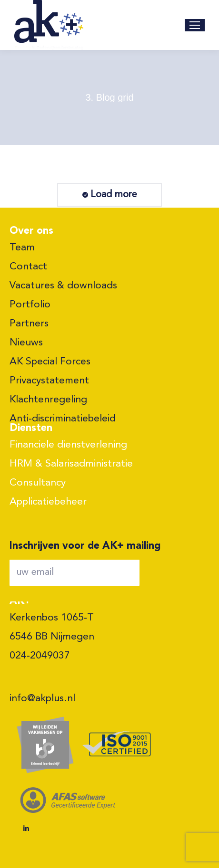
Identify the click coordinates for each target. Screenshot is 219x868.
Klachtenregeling (48, 400)
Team (22, 248)
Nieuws (26, 343)
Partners (29, 324)
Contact (28, 267)
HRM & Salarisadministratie (71, 464)
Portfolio (30, 305)
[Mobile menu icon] (195, 25)
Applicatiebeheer (48, 502)
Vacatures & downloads (63, 286)
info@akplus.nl (42, 699)
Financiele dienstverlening (68, 445)
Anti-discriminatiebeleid (63, 419)
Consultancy (38, 483)
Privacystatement (49, 381)
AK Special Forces (50, 362)
